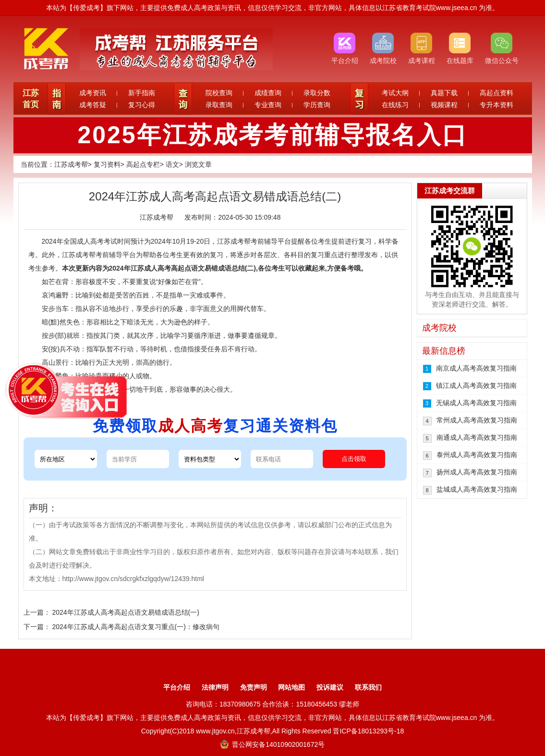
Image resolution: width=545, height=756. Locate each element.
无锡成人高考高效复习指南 (476, 403)
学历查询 (317, 105)
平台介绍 (177, 687)
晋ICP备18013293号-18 (368, 731)
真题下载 (444, 93)
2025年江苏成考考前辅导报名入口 (272, 135)
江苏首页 (31, 99)
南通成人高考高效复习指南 (477, 437)
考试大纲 (395, 93)
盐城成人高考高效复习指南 (477, 489)
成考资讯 (93, 93)
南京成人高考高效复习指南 (476, 368)
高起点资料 (497, 93)
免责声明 (254, 687)
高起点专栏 (143, 164)
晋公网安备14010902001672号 (272, 744)
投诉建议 (330, 687)
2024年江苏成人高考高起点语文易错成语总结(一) (125, 612)
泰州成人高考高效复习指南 (477, 455)
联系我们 (368, 687)
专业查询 (268, 105)
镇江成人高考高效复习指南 (476, 385)
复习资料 (107, 164)
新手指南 (142, 93)
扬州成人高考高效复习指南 (477, 472)
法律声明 (215, 687)
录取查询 (219, 105)
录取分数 (317, 93)
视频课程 (444, 105)
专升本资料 (497, 105)
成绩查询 (268, 93)
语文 (172, 164)
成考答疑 (93, 105)
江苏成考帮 (71, 164)
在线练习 (395, 105)
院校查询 (219, 93)
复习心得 (142, 105)
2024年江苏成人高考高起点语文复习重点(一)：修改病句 (135, 627)
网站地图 (291, 687)
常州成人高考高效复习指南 (477, 420)
